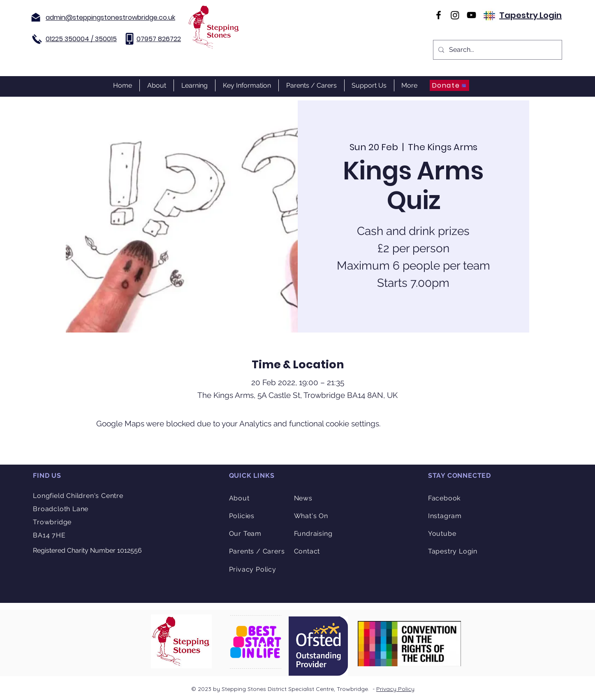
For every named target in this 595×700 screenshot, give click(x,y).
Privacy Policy (395, 689)
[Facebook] (439, 15)
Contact (307, 551)
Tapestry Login (530, 15)
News (303, 498)
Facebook (444, 498)
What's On (311, 516)
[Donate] (449, 85)
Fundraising (313, 534)
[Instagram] (455, 15)
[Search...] (497, 50)
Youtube (442, 534)
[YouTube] (471, 15)
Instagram (445, 516)
